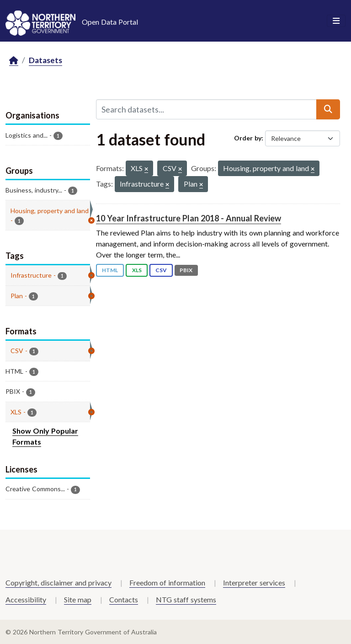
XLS (137, 270)
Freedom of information (167, 582)
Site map (78, 599)
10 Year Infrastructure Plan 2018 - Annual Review (189, 218)
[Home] (14, 61)
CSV (161, 270)
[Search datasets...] (206, 109)
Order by (248, 138)
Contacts (124, 599)
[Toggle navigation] (336, 21)
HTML (110, 270)
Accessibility (26, 599)
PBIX (186, 270)
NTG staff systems (186, 599)
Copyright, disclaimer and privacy (58, 582)
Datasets (45, 60)
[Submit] (328, 109)
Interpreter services (254, 582)
